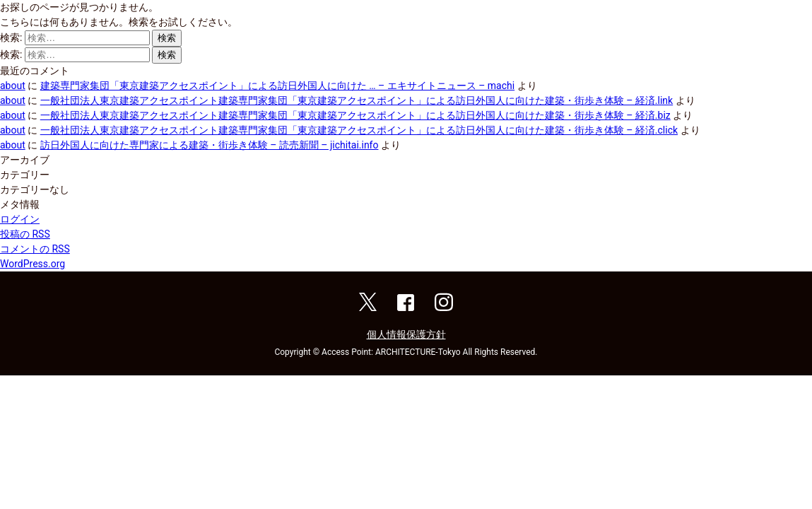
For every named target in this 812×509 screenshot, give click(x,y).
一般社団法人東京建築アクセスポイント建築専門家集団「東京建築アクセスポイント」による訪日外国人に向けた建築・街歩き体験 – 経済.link (357, 100)
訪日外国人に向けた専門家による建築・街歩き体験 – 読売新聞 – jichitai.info (210, 145)
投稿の (25, 234)
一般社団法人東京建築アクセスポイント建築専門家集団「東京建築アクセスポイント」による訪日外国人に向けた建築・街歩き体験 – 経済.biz (355, 115)
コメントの (35, 249)
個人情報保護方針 (406, 334)
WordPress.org (33, 264)
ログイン (20, 219)
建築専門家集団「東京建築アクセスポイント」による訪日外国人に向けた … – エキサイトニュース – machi (277, 86)
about (13, 86)
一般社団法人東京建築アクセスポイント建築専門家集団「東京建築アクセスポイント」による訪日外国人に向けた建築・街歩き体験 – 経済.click (359, 130)
